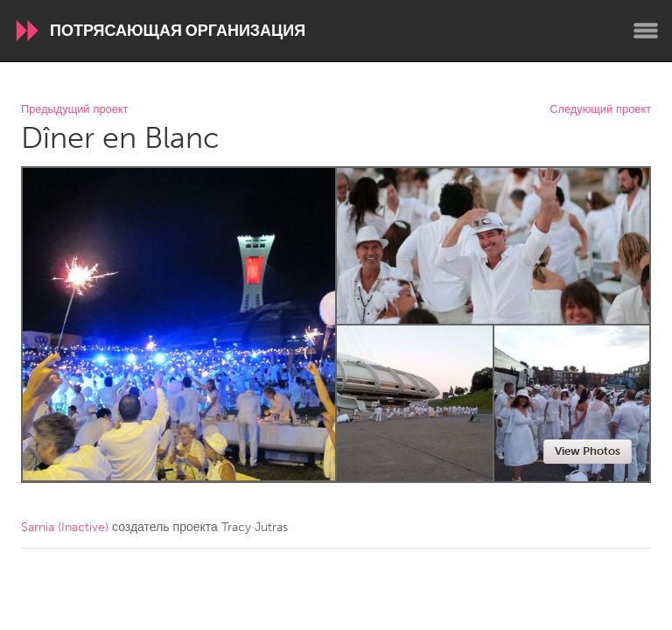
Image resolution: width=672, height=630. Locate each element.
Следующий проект (600, 110)
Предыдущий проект (74, 110)
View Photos (588, 451)
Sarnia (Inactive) (65, 527)
